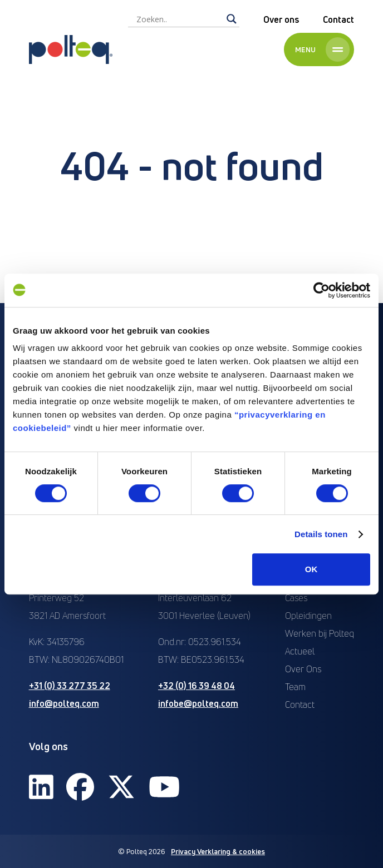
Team (295, 687)
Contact (338, 19)
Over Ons (303, 669)
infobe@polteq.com (198, 703)
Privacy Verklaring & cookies (218, 851)
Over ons (281, 19)
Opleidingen (308, 616)
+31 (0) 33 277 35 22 (70, 686)
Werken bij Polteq (320, 633)
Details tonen (321, 534)
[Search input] (179, 19)
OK (311, 569)
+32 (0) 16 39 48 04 (197, 686)
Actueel (300, 651)
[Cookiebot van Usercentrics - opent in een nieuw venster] (321, 290)
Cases (296, 598)
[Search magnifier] (232, 19)
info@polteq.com (64, 703)
